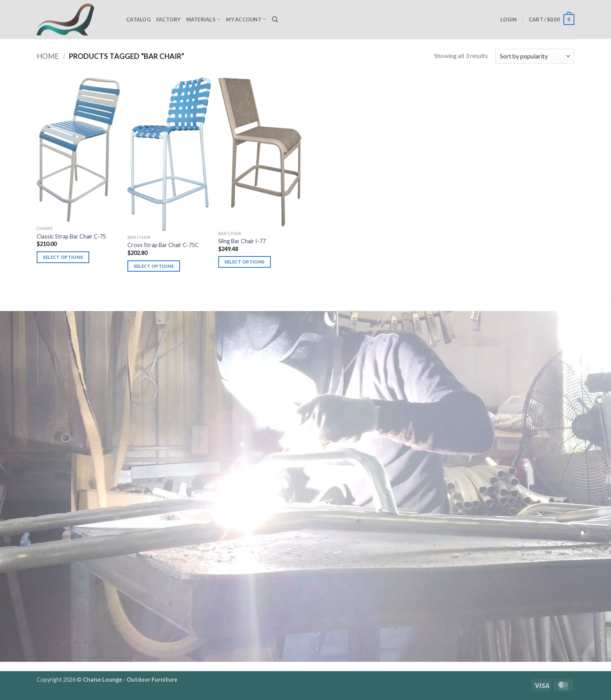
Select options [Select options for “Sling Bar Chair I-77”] (245, 262)
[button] (509, 19)
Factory (169, 19)
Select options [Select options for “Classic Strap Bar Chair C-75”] (63, 257)
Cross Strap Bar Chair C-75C (163, 245)
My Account (246, 19)
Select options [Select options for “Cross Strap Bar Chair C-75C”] (154, 266)
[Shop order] (535, 56)
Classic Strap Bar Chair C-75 (71, 236)
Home (48, 56)
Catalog (139, 19)
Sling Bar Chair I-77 (242, 241)
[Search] (275, 19)
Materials (204, 19)
